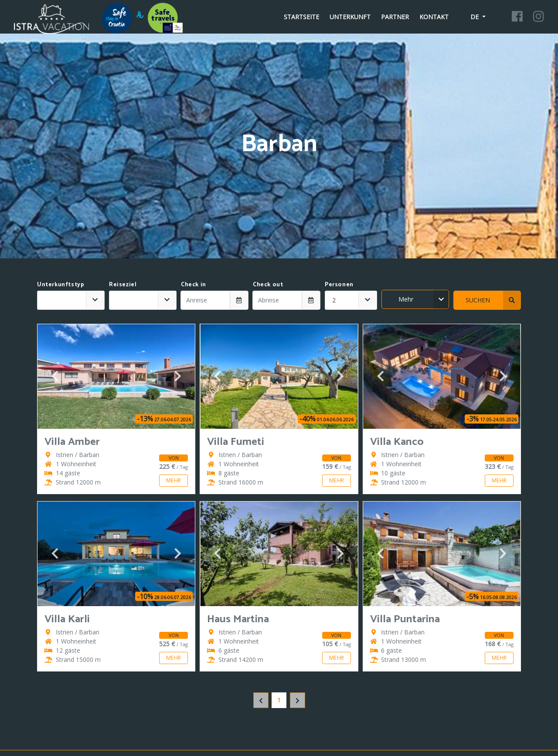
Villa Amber (72, 442)
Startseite (301, 17)
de (470, 17)
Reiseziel (123, 285)
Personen (339, 285)
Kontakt (434, 17)
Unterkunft (350, 17)
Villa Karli (67, 619)
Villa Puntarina (405, 619)
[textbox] (62, 300)
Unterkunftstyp (61, 285)
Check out (268, 285)
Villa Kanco (397, 442)
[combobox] (71, 300)
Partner (395, 17)
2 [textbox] (334, 300)
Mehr (424, 299)
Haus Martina (238, 619)
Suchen (493, 300)
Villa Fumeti (236, 442)
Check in (194, 285)
